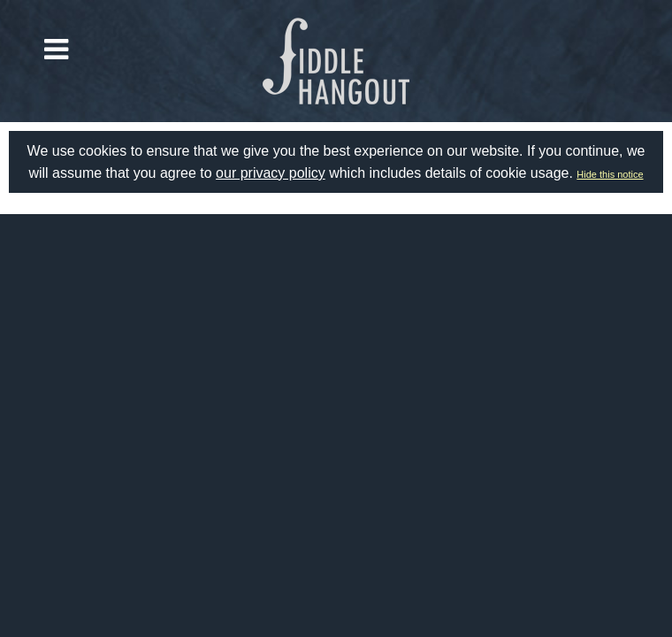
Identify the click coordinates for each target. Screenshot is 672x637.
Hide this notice (610, 174)
